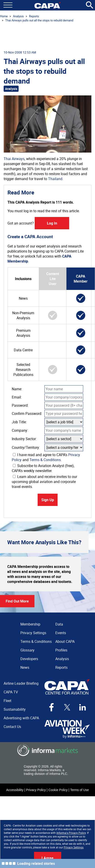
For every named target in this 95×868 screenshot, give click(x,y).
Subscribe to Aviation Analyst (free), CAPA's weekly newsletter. (43, 468)
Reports (34, 16)
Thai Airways (14, 159)
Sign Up (48, 500)
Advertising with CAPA (21, 718)
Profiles (61, 650)
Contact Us (12, 727)
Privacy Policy (36, 790)
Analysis (18, 16)
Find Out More (17, 601)
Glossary (27, 650)
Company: (20, 430)
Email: (17, 397)
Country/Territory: (26, 447)
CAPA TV (11, 692)
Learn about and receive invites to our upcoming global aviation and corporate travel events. (44, 482)
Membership (30, 624)
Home (4, 16)
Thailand (55, 179)
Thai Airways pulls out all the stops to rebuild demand (39, 20)
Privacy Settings (74, 847)
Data (59, 624)
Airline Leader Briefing (21, 683)
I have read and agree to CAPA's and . (46, 457)
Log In (52, 223)
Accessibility (15, 790)
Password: (20, 405)
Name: (17, 389)
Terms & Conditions (45, 460)
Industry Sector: (24, 439)
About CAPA (65, 641)
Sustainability (15, 709)
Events (61, 633)
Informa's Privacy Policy (71, 833)
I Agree (47, 858)
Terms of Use (79, 790)
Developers (29, 659)
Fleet (7, 701)
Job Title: (19, 422)
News (25, 667)
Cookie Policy (58, 790)
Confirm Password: (27, 414)
